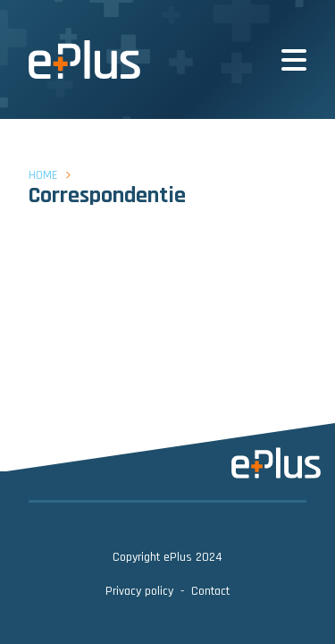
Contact (210, 591)
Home (43, 175)
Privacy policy (139, 591)
